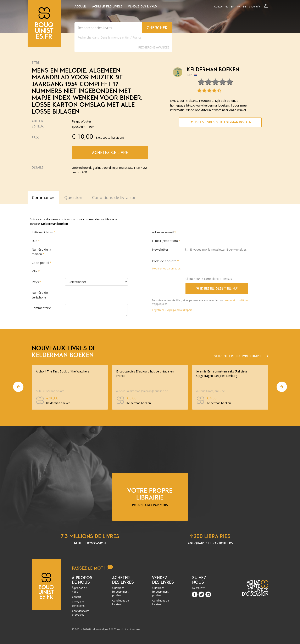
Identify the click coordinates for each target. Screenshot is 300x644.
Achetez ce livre (110, 153)
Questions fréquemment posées (120, 592)
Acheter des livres (107, 6)
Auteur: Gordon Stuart (50, 391)
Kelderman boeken (213, 70)
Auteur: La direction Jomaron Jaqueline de (142, 391)
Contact (219, 7)
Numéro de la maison (41, 252)
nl (226, 7)
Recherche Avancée (154, 47)
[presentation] (217, 266)
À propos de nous (79, 590)
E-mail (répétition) (165, 241)
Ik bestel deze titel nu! (217, 289)
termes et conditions (236, 300)
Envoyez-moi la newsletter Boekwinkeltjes (216, 249)
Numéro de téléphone (40, 295)
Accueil (80, 6)
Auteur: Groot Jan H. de (211, 391)
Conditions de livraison (121, 602)
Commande (43, 197)
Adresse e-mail (163, 232)
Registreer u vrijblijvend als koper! (172, 310)
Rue (35, 241)
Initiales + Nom (42, 232)
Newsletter (160, 249)
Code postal (40, 263)
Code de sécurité (164, 261)
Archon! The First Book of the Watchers (63, 371)
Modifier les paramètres (166, 269)
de (245, 7)
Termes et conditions (78, 604)
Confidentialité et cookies (81, 613)
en (233, 7)
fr (239, 7)
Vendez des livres (142, 6)
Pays (35, 282)
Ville (35, 271)
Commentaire (41, 308)
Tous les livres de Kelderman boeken (220, 122)
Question (73, 197)
